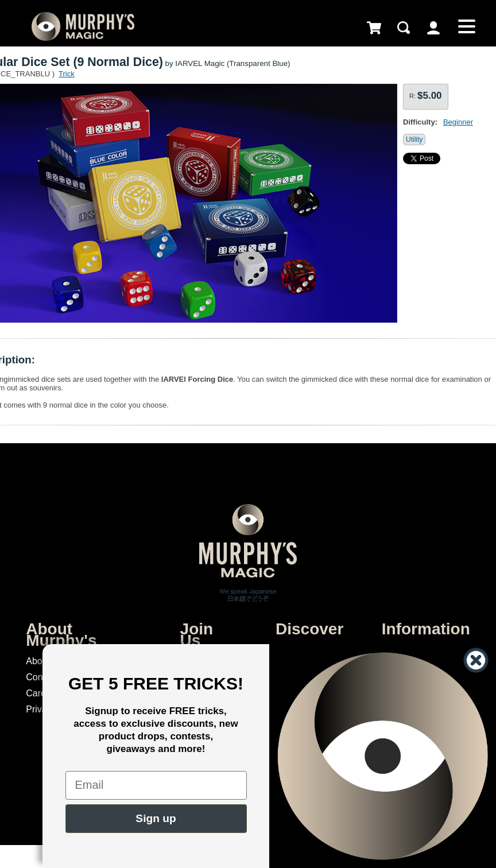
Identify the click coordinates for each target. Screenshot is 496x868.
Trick (67, 74)
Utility (414, 139)
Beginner (458, 122)
